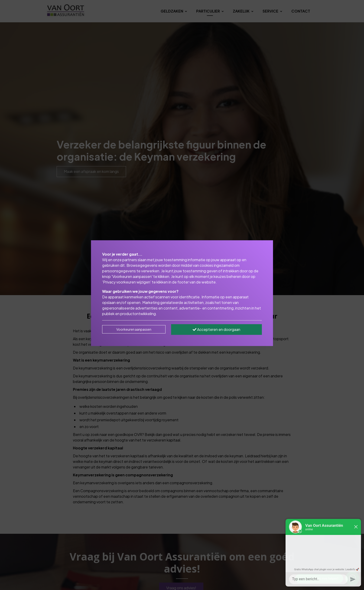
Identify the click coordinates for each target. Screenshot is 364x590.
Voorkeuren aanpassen (134, 329)
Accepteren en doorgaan (216, 329)
